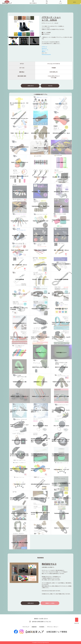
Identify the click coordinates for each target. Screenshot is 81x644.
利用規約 (42, 627)
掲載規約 (34, 627)
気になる (50, 86)
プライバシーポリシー (53, 627)
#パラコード (44, 47)
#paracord (44, 48)
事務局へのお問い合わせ (41, 619)
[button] (8, 37)
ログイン (75, 2)
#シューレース (45, 50)
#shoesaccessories (46, 54)
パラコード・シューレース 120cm (51, 18)
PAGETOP (77, 620)
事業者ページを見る (50, 604)
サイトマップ (26, 627)
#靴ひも (44, 51)
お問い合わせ (31, 86)
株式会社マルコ (49, 564)
